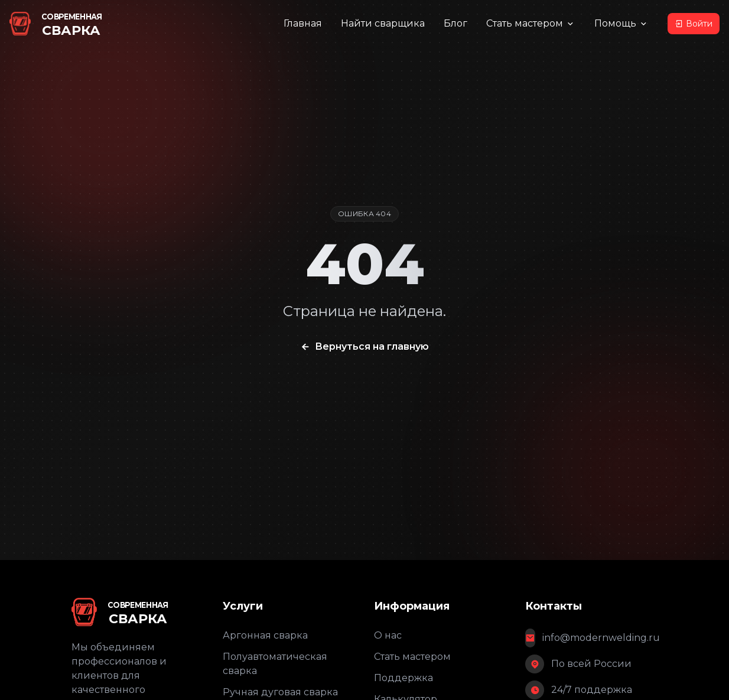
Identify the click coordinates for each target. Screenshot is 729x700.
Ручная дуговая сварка (280, 692)
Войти (694, 24)
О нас (388, 635)
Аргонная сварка (265, 635)
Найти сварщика (383, 23)
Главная (303, 23)
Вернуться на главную (364, 347)
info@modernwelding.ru (601, 638)
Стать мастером (531, 24)
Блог (455, 23)
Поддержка (403, 678)
